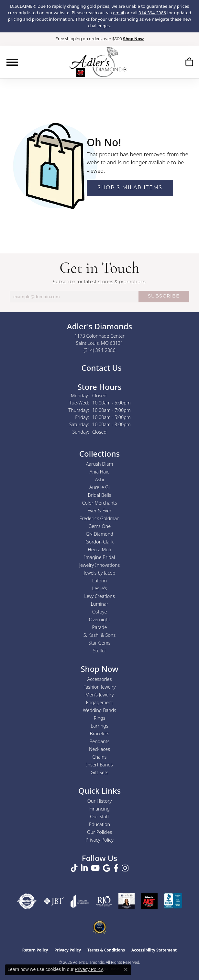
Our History (99, 801)
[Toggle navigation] (12, 62)
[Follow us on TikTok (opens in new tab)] (74, 868)
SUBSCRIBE (164, 296)
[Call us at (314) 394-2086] (99, 350)
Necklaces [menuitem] (99, 749)
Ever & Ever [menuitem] (99, 511)
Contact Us (100, 368)
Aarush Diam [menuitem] (100, 464)
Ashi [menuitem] (99, 479)
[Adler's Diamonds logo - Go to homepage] (98, 62)
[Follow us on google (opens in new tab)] (107, 868)
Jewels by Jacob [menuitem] (100, 573)
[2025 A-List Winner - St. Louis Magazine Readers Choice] (149, 901)
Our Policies (100, 832)
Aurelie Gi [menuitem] (99, 487)
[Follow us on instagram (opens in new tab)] (125, 868)
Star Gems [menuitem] (100, 643)
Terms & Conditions (106, 950)
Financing (99, 809)
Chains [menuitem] (100, 757)
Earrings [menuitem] (99, 726)
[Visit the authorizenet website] (27, 901)
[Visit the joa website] (80, 901)
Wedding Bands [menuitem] (99, 710)
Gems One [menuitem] (99, 526)
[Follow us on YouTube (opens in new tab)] (95, 868)
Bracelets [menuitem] (100, 734)
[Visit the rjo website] (104, 901)
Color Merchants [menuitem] (100, 503)
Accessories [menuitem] (99, 679)
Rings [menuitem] (100, 718)
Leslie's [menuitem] (100, 588)
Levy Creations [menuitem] (99, 596)
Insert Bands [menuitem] (99, 765)
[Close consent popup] (126, 970)
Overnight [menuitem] (99, 619)
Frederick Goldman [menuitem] (100, 518)
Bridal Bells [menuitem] (100, 495)
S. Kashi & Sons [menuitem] (99, 635)
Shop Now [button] (133, 39)
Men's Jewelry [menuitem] (99, 695)
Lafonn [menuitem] (99, 581)
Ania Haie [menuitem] (100, 472)
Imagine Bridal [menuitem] (99, 557)
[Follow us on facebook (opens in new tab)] (116, 868)
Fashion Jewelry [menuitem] (100, 687)
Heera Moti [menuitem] (99, 549)
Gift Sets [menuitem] (99, 772)
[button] (189, 63)
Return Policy (35, 950)
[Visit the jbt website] (54, 901)
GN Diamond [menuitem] (99, 534)
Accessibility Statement (154, 950)
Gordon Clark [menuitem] (99, 542)
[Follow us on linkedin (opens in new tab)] (84, 868)
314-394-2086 (152, 13)
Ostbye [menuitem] (100, 612)
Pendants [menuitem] (100, 741)
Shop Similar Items (130, 188)
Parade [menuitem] (100, 627)
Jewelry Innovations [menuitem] (100, 565)
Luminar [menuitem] (99, 604)
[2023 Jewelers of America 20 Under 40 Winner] (127, 901)
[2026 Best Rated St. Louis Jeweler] (100, 927)
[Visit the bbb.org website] (173, 901)
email (118, 13)
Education (99, 824)
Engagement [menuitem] (100, 702)
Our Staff (99, 817)
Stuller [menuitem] (100, 651)
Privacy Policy (99, 840)
